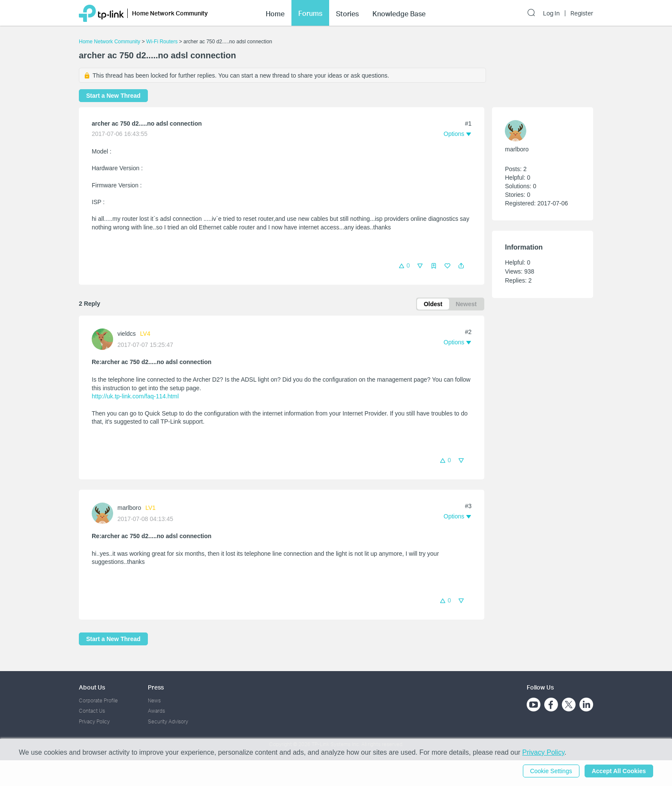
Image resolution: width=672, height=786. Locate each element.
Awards (156, 711)
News (154, 700)
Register (582, 13)
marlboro (129, 508)
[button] (461, 266)
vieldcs (127, 334)
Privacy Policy (94, 721)
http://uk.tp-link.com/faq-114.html (135, 396)
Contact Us (92, 711)
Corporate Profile (98, 700)
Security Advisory (168, 721)
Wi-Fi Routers (163, 42)
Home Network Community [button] (170, 13)
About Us (92, 687)
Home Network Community (109, 42)
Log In (551, 13)
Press (156, 687)
